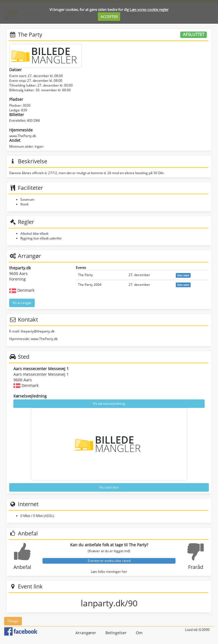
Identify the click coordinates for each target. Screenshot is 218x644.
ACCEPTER (109, 16)
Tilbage (13, 621)
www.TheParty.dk (23, 136)
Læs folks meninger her (109, 572)
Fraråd (196, 567)
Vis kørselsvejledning (109, 404)
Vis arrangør (22, 303)
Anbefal (22, 567)
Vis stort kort (109, 487)
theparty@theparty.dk (38, 331)
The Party (85, 275)
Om (139, 633)
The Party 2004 (90, 285)
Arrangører (86, 633)
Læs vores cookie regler (149, 9)
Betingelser (116, 633)
